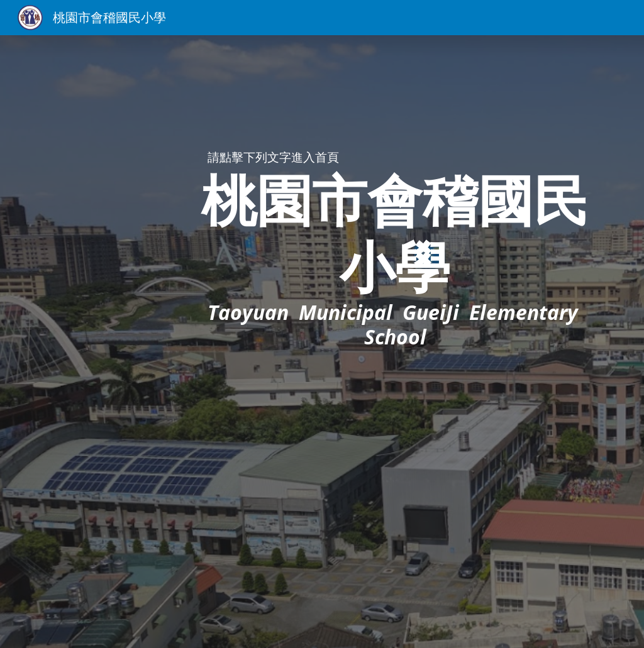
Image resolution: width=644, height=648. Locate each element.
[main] (395, 260)
